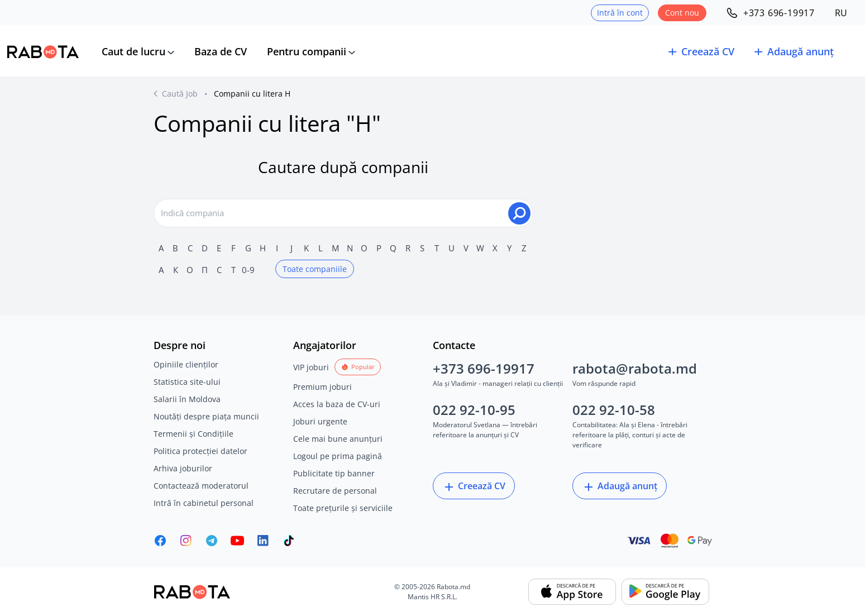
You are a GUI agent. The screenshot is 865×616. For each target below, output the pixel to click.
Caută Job (180, 94)
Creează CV (474, 487)
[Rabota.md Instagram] (186, 541)
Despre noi (180, 345)
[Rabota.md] (43, 52)
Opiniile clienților (186, 364)
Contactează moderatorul (201, 486)
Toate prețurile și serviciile (343, 508)
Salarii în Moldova (187, 399)
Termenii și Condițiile (193, 434)
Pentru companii (307, 51)
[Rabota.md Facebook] (160, 541)
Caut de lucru (133, 51)
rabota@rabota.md (635, 368)
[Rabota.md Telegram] (212, 541)
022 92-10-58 (614, 410)
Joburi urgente (320, 421)
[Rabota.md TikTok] (289, 541)
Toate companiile (315, 269)
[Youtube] (237, 541)
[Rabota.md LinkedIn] (263, 541)
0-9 (248, 270)
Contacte (454, 345)
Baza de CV (221, 51)
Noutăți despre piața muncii (206, 416)
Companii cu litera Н (252, 94)
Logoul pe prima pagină (338, 456)
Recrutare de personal (335, 491)
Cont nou (682, 13)
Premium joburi (322, 387)
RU (841, 13)
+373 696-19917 (484, 368)
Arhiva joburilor (183, 468)
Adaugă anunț (620, 487)
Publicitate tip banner (334, 473)
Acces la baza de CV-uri (337, 404)
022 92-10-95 (474, 410)
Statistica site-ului (187, 382)
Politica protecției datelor (200, 451)
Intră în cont (620, 13)
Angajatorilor (325, 345)
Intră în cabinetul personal (204, 503)
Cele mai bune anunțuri (338, 439)
